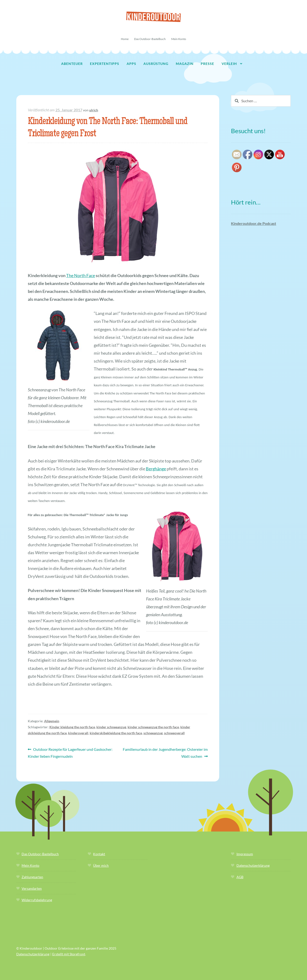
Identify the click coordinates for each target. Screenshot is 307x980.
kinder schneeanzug (111, 727)
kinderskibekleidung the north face (116, 733)
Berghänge (156, 469)
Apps (131, 64)
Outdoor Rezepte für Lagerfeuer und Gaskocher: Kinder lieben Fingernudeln (70, 752)
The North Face (81, 275)
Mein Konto (179, 39)
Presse (207, 64)
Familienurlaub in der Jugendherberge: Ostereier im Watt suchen (165, 752)
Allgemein (52, 721)
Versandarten (32, 888)
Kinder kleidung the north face (72, 727)
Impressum (245, 854)
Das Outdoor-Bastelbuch (150, 39)
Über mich (101, 865)
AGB (240, 877)
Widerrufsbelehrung (37, 900)
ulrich (94, 110)
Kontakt (99, 854)
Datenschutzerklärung (253, 865)
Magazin (185, 64)
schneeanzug (153, 733)
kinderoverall (78, 733)
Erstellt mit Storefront (69, 954)
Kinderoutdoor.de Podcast (254, 223)
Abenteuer (72, 64)
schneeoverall (174, 733)
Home (125, 39)
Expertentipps (105, 64)
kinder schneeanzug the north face (153, 727)
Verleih (229, 64)
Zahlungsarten (32, 877)
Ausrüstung (156, 64)
